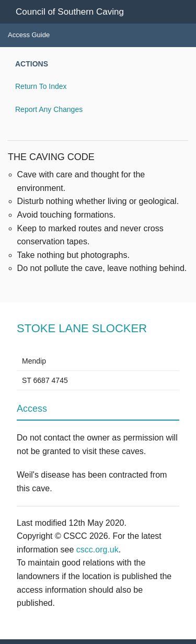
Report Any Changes (49, 109)
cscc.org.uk (97, 550)
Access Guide (29, 35)
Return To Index (41, 86)
